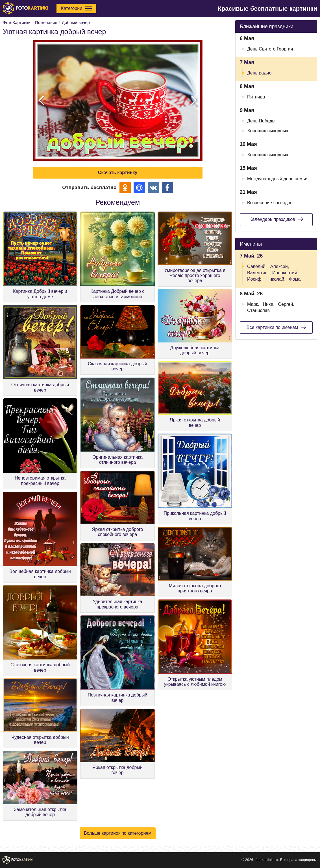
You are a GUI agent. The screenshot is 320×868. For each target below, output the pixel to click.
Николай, (276, 279)
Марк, (253, 304)
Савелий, (257, 266)
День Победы (261, 121)
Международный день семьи (277, 179)
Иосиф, (255, 279)
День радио (259, 73)
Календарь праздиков (276, 219)
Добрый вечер (76, 22)
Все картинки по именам (276, 327)
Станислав (258, 310)
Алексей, (280, 266)
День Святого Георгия (270, 49)
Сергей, (286, 304)
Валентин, (258, 273)
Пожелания (46, 22)
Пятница (256, 97)
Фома (295, 279)
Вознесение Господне (270, 203)
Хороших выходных (268, 131)
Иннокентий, (285, 273)
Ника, (269, 304)
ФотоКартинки (17, 22)
